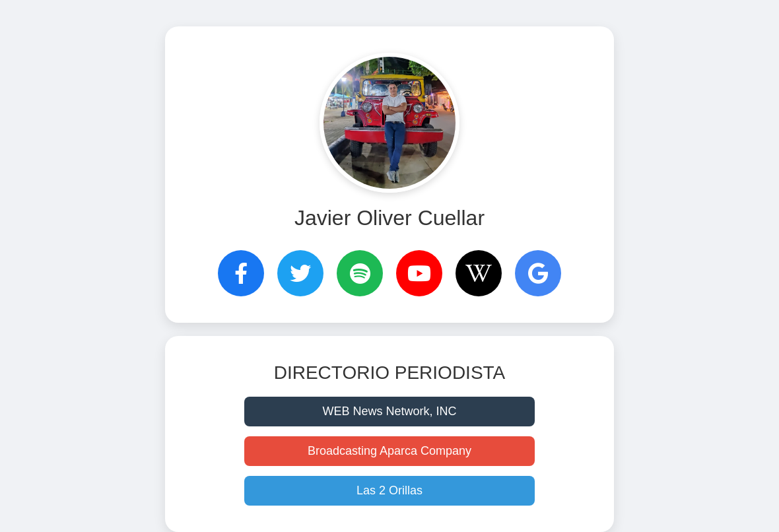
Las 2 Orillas (389, 490)
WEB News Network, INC (389, 411)
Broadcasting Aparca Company (389, 451)
